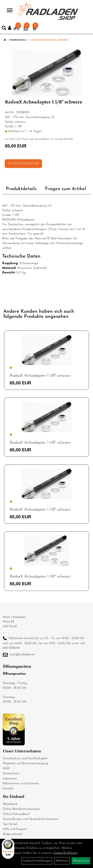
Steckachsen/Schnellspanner (49, 40)
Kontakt (8, 789)
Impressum (10, 779)
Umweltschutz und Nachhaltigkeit (25, 758)
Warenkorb (10, 804)
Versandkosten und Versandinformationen (31, 819)
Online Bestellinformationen (21, 809)
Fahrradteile (18, 40)
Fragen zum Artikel (66, 189)
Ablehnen (62, 861)
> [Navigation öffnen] (8, 11)
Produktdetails (21, 189)
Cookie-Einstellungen (37, 861)
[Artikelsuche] (4, 29)
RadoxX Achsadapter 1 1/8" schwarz (40, 376)
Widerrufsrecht (13, 834)
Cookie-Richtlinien (65, 853)
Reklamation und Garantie (21, 783)
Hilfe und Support (15, 829)
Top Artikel (10, 824)
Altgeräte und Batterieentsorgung (25, 763)
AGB (6, 768)
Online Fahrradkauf (16, 814)
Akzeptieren (81, 861)
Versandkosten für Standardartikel (53, 139)
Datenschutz (11, 773)
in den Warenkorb (23, 164)
